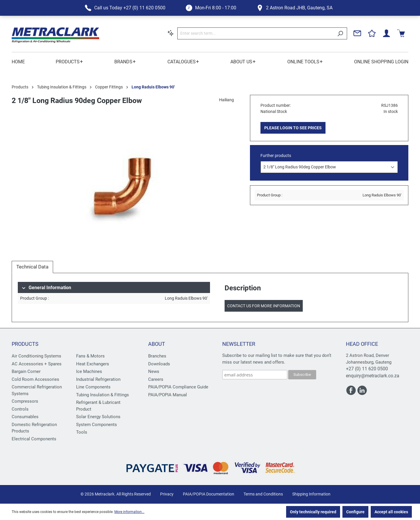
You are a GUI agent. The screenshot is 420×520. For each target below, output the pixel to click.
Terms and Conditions (263, 494)
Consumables (25, 417)
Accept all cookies (391, 512)
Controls (20, 409)
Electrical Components (34, 439)
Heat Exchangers (93, 364)
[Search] (340, 33)
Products (25, 344)
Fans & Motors (90, 356)
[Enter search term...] (256, 33)
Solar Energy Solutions (98, 417)
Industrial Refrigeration (98, 379)
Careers (156, 379)
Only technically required (313, 512)
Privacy (167, 494)
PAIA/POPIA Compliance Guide (178, 387)
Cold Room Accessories (35, 379)
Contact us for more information (264, 306)
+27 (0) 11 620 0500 (367, 369)
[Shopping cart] (401, 33)
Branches (157, 356)
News (154, 371)
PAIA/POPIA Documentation (209, 494)
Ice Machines (89, 371)
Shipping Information (311, 494)
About (157, 344)
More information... (129, 512)
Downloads (159, 364)
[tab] (32, 267)
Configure (355, 512)
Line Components (93, 387)
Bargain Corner (26, 371)
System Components (97, 425)
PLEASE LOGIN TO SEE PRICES (293, 128)
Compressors (25, 401)
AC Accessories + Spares (37, 364)
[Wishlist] (372, 33)
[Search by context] (171, 33)
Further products (276, 156)
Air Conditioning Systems (36, 356)
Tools (82, 432)
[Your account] (386, 33)
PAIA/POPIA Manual (168, 395)
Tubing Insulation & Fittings (103, 395)
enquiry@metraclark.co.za (373, 376)
